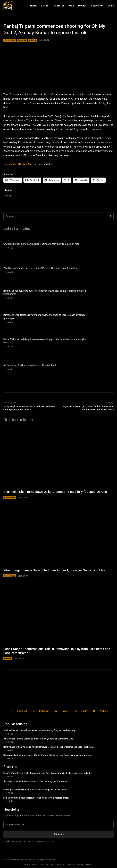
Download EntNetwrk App (18, 164)
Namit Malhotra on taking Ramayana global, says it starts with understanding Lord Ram (46, 341)
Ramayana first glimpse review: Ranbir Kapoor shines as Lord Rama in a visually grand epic (44, 317)
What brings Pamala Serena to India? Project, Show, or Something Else (40, 268)
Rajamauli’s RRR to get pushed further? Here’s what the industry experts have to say (88, 408)
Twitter (84, 711)
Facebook (22, 711)
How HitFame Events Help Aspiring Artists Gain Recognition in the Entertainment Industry (48, 773)
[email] (58, 825)
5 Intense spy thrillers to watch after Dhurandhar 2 (30, 365)
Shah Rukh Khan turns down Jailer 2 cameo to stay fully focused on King (41, 244)
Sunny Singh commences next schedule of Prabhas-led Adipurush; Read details (29, 408)
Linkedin (65, 711)
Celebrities (10, 40)
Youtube (104, 711)
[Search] (110, 216)
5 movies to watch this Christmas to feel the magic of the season (36, 781)
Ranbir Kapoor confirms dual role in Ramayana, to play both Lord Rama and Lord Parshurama (45, 293)
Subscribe (59, 834)
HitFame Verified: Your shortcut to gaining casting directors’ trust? (36, 798)
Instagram (44, 711)
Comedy (22, 40)
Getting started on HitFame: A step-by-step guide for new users (35, 790)
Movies (32, 40)
